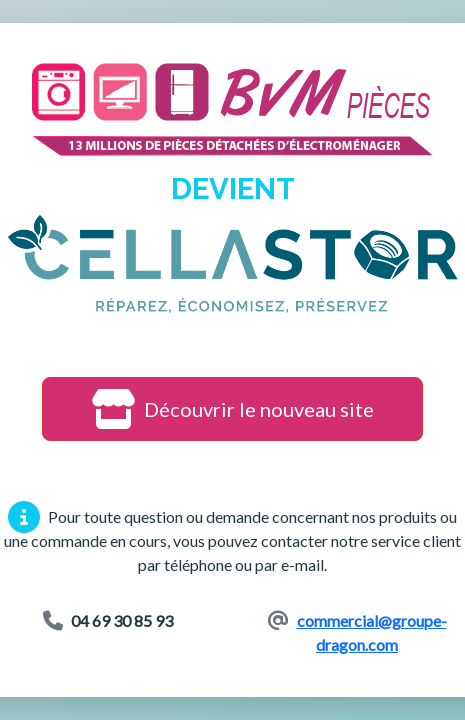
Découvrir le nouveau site (232, 409)
